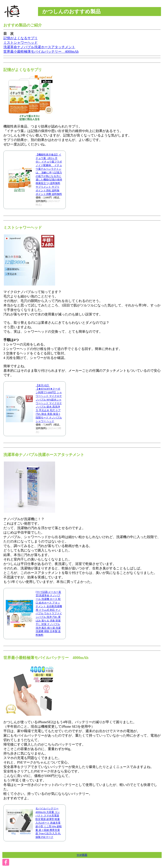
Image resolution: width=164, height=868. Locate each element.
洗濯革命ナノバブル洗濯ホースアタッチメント (39, 47)
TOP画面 (82, 855)
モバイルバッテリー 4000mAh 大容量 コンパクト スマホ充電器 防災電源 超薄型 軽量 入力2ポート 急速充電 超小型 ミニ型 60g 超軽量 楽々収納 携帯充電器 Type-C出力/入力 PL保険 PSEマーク (49, 823)
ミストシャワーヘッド (20, 43)
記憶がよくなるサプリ (20, 38)
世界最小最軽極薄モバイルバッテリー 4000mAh (41, 52)
